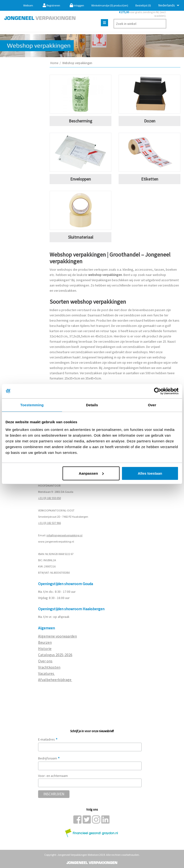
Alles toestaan (150, 473)
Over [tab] (152, 405)
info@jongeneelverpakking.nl (64, 535)
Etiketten (150, 179)
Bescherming (80, 121)
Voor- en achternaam (53, 776)
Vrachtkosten (49, 667)
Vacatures (46, 673)
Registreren (51, 5)
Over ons (45, 661)
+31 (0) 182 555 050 (49, 498)
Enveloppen (80, 179)
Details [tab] (92, 405)
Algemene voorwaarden (57, 636)
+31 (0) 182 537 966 (49, 523)
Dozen (150, 121)
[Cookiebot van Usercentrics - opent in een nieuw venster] (158, 391)
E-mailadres (48, 739)
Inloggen (77, 5)
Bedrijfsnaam (49, 758)
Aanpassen (91, 473)
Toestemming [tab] (32, 405)
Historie (45, 648)
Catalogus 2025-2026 (55, 655)
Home (54, 63)
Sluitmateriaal (81, 237)
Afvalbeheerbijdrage (55, 680)
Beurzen (45, 642)
